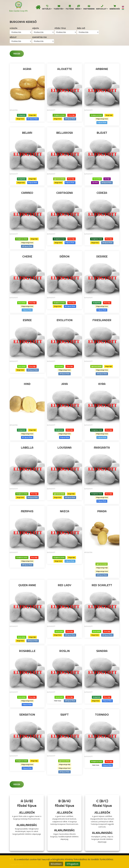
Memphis (27, 511)
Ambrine (102, 69)
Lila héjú (107, 179)
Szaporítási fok (39, 37)
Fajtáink (70, 10)
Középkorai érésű (59, 115)
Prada (102, 511)
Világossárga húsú (102, 119)
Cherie (27, 256)
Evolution (65, 320)
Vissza (17, 54)
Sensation (27, 715)
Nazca (65, 511)
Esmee (27, 320)
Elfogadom (73, 864)
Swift (64, 715)
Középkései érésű (59, 239)
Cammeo (27, 193)
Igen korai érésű (59, 179)
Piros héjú (72, 115)
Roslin (64, 651)
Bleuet (102, 133)
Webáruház (115, 10)
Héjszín (35, 28)
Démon (64, 256)
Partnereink (89, 10)
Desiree (102, 256)
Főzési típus (60, 28)
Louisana (64, 448)
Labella (27, 448)
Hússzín (13, 28)
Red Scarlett (102, 585)
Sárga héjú (32, 115)
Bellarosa (65, 133)
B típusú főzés (33, 183)
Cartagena (65, 193)
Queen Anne (27, 585)
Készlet (13, 37)
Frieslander (102, 320)
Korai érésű (97, 179)
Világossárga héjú (102, 568)
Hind (27, 384)
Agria (27, 69)
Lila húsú (95, 183)
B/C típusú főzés (33, 119)
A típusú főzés (102, 122)
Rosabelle (27, 651)
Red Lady (64, 585)
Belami (27, 133)
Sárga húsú (20, 119)
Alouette (65, 69)
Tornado (102, 715)
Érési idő (81, 28)
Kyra (102, 384)
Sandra (102, 651)
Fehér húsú (58, 701)
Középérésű (22, 115)
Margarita (102, 448)
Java (64, 384)
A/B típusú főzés (70, 119)
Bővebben (56, 864)
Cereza (102, 193)
